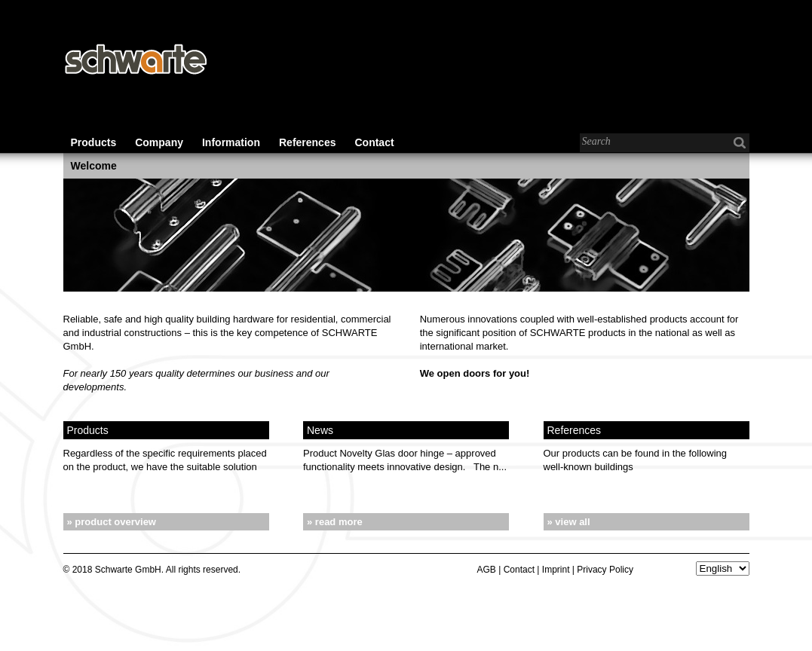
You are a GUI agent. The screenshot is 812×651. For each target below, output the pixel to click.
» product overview (112, 522)
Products (94, 142)
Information (231, 142)
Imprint (556, 570)
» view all (569, 522)
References (308, 142)
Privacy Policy (605, 570)
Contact (374, 142)
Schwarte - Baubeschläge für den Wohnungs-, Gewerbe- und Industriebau (135, 60)
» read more (335, 522)
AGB (487, 570)
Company (159, 142)
